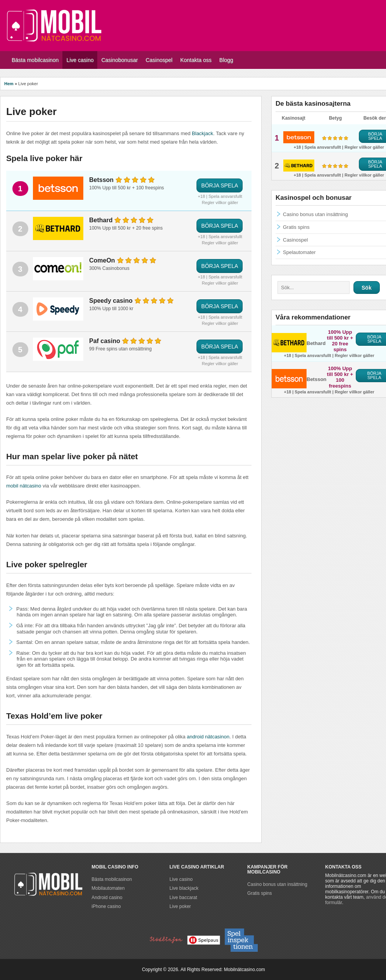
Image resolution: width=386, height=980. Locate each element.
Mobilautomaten (108, 888)
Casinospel (295, 240)
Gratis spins (296, 227)
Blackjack (202, 133)
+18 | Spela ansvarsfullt (220, 196)
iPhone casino (106, 906)
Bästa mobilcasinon (112, 879)
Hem (9, 84)
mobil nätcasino (24, 486)
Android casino (107, 898)
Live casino (181, 879)
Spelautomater (299, 252)
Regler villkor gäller (220, 203)
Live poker (180, 906)
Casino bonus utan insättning (315, 214)
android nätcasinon (208, 737)
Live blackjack (184, 888)
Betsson (316, 379)
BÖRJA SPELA (220, 185)
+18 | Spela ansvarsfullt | (319, 147)
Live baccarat (183, 898)
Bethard (316, 343)
